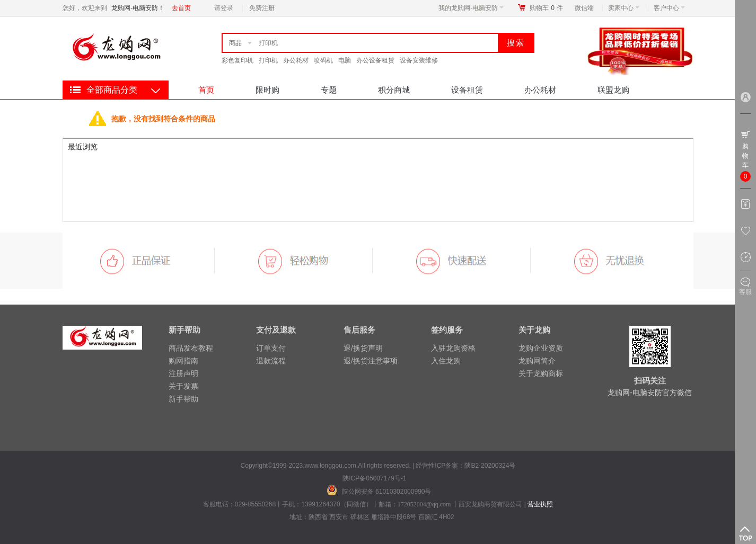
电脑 (345, 60)
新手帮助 (183, 399)
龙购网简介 (537, 361)
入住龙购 (446, 361)
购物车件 (546, 8)
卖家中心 (624, 8)
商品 (235, 43)
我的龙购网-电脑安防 (471, 8)
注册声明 (183, 373)
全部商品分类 (112, 90)
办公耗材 (296, 60)
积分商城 (394, 90)
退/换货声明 (363, 348)
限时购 (267, 90)
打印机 (268, 60)
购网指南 (183, 361)
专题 (329, 90)
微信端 (584, 8)
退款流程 (271, 361)
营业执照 (540, 504)
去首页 (181, 8)
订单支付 (271, 348)
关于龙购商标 (541, 373)
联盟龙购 (613, 90)
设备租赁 (467, 90)
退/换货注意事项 (371, 361)
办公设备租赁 (375, 60)
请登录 (224, 8)
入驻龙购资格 (453, 348)
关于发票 (183, 386)
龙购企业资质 (541, 348)
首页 (206, 90)
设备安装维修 (419, 60)
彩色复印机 (238, 60)
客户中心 (669, 8)
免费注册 (262, 8)
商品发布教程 (191, 348)
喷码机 (323, 60)
